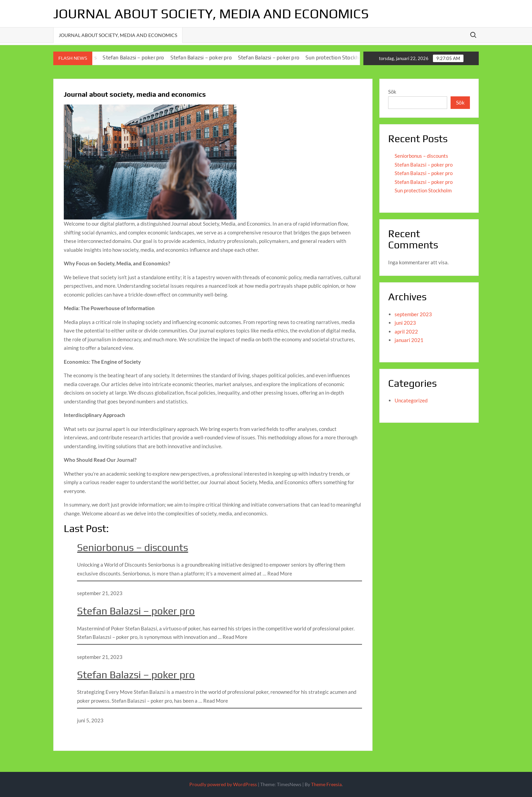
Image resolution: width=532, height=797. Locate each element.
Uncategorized (411, 400)
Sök (392, 92)
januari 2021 (409, 340)
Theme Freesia (326, 784)
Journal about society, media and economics (211, 14)
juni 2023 (405, 323)
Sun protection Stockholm (340, 58)
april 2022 (406, 331)
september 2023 (413, 314)
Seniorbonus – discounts (132, 547)
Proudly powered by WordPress (223, 784)
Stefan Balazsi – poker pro (137, 58)
